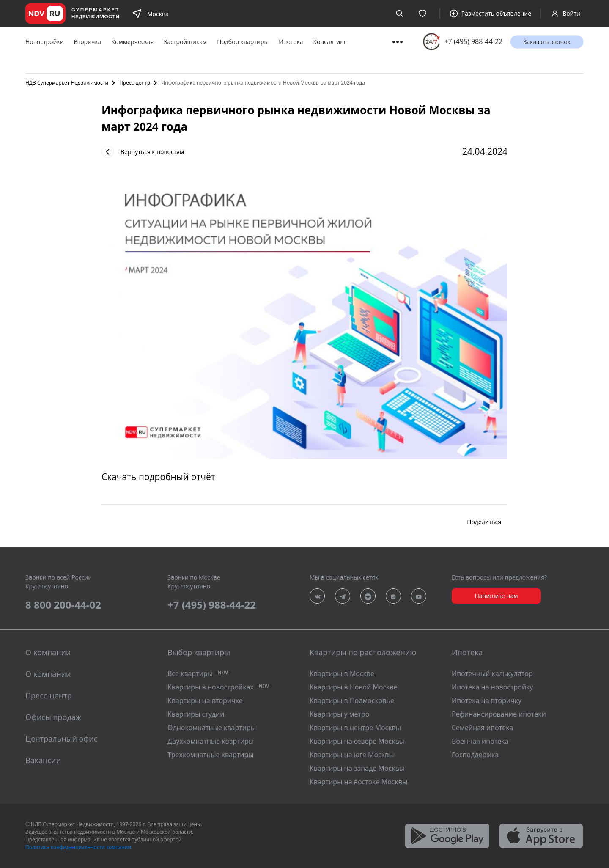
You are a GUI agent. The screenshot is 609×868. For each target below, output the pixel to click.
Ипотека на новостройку (492, 687)
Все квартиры (199, 673)
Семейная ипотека (482, 728)
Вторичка (88, 42)
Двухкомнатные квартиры (211, 741)
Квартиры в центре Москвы (355, 728)
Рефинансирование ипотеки (499, 714)
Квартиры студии (196, 714)
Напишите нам (496, 596)
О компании (48, 674)
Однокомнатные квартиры (212, 728)
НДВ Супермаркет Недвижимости (67, 83)
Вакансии (43, 760)
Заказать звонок (547, 42)
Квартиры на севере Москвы (357, 741)
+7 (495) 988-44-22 (473, 42)
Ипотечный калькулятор (492, 673)
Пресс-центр (135, 83)
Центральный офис (61, 739)
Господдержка (475, 755)
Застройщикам (185, 42)
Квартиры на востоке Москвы (358, 782)
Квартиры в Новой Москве (354, 687)
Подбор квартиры (243, 42)
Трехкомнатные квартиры (211, 755)
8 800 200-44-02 (63, 605)
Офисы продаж (53, 717)
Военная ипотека (480, 741)
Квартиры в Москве (342, 673)
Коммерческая (133, 42)
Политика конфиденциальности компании (78, 847)
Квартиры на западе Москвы (357, 768)
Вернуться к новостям (143, 152)
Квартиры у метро (339, 714)
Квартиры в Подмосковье (352, 700)
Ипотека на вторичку (487, 700)
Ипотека (291, 42)
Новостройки (45, 42)
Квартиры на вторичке (205, 700)
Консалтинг (330, 42)
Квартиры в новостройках (220, 687)
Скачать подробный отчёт (158, 477)
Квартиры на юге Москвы (352, 755)
